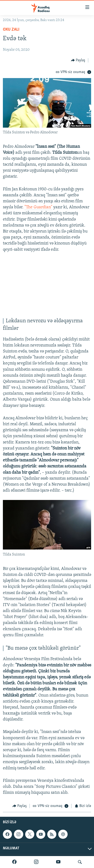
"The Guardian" (38, 207)
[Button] (78, 60)
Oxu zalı (11, 30)
